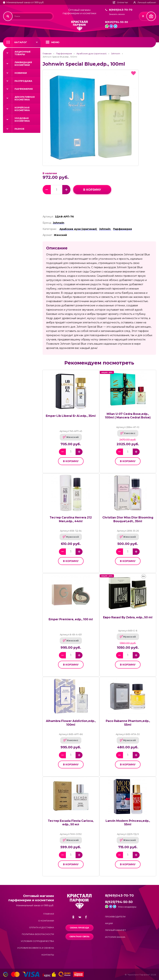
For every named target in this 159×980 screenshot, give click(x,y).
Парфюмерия (24, 89)
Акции (109, 923)
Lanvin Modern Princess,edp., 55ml (128, 823)
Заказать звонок (117, 14)
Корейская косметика (22, 109)
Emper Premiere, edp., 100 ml (71, 619)
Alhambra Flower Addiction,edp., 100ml (71, 723)
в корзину (92, 190)
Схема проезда (79, 928)
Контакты (48, 955)
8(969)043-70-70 (121, 10)
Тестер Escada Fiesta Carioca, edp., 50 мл (71, 823)
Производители (115, 917)
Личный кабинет (115, 930)
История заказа (115, 937)
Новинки (21, 73)
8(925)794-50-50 (116, 22)
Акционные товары (23, 53)
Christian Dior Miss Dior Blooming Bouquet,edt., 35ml (128, 519)
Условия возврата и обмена (36, 948)
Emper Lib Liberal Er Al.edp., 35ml (71, 416)
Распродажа (23, 81)
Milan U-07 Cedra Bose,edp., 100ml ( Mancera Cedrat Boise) (128, 416)
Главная (47, 54)
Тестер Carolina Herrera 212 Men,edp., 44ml (71, 519)
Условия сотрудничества (37, 941)
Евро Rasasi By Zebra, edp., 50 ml (128, 617)
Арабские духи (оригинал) (91, 54)
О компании (46, 921)
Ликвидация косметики (23, 64)
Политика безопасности (38, 934)
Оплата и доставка (42, 927)
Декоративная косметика (25, 98)
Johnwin (116, 54)
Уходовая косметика (22, 120)
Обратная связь (79, 937)
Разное (19, 129)
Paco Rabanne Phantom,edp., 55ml (128, 723)
